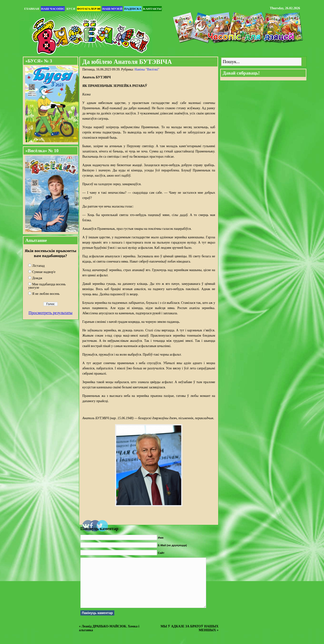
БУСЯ (71, 9)
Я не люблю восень (46, 294)
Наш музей (112, 9)
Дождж (37, 278)
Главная (32, 9)
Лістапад (39, 266)
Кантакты (152, 9)
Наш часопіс (53, 9)
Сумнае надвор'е (44, 272)
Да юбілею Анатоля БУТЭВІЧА (127, 62)
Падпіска (133, 9)
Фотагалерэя (89, 9)
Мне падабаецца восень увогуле (47, 286)
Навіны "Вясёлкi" (147, 69)
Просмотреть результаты (50, 313)
